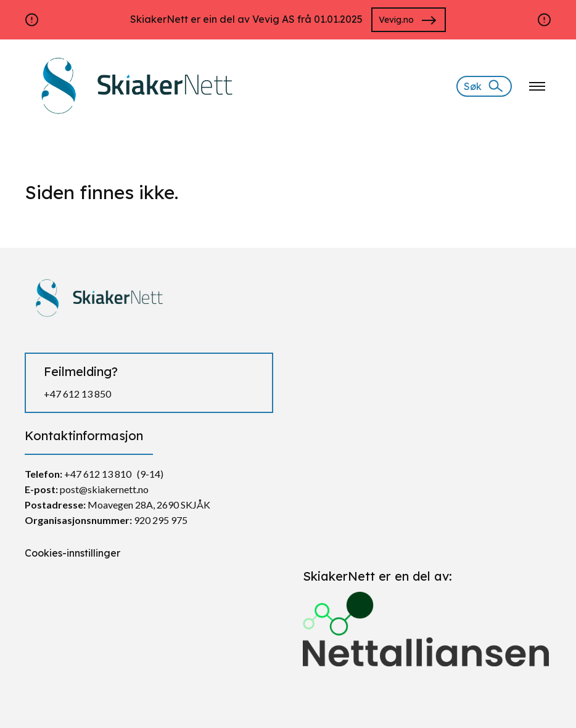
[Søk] (484, 86)
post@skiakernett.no (104, 489)
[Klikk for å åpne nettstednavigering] (537, 86)
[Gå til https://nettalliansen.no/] (427, 624)
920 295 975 (161, 520)
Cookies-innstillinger (72, 553)
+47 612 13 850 (77, 394)
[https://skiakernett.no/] (133, 85)
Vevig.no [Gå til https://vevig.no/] (396, 20)
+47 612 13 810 (98, 474)
